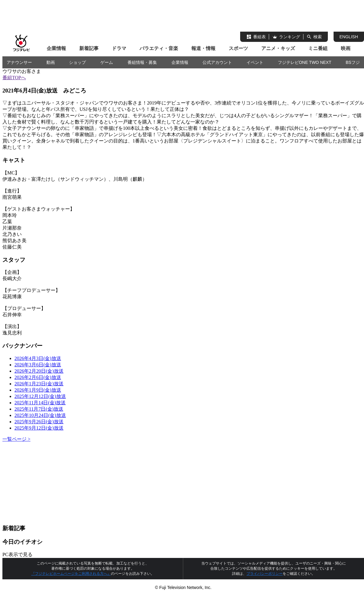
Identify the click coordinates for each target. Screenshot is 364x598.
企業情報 (56, 48)
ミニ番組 (318, 48)
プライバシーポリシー (265, 574)
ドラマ (119, 48)
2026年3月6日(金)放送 (38, 365)
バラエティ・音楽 (159, 48)
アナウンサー (19, 62)
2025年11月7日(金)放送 (39, 409)
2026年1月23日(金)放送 (39, 384)
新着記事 (89, 48)
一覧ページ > (16, 439)
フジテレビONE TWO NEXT (305, 62)
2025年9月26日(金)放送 (39, 422)
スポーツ (238, 48)
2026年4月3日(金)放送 (38, 358)
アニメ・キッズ (278, 48)
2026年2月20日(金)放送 (39, 371)
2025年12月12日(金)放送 (40, 396)
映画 (346, 48)
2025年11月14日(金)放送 (40, 403)
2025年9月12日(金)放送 (39, 428)
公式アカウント (217, 62)
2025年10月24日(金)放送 (40, 415)
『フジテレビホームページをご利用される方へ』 (71, 574)
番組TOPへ (14, 78)
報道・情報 (203, 48)
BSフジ (353, 62)
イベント (255, 62)
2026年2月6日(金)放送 (38, 377)
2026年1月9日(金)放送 (38, 390)
